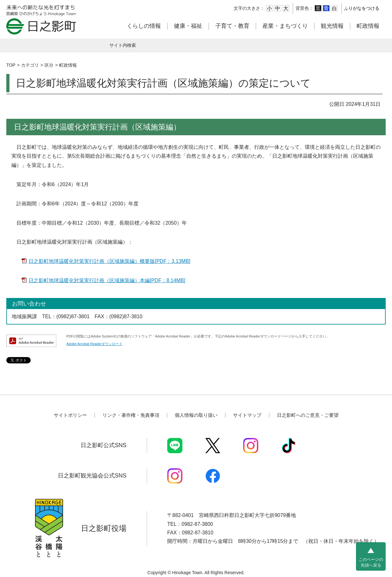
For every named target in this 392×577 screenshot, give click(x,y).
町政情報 (368, 26)
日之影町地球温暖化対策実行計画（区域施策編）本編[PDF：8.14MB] (107, 280)
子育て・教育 (232, 26)
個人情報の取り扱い (196, 415)
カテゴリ (30, 65)
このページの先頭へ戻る (371, 562)
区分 (49, 65)
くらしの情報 (144, 26)
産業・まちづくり (285, 26)
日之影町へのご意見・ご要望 (308, 415)
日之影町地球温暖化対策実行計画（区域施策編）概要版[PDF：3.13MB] (109, 261)
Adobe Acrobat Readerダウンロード (94, 344)
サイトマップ (247, 415)
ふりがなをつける (362, 8)
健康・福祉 (188, 26)
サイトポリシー (70, 415)
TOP (11, 65)
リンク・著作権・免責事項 (131, 415)
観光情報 (332, 26)
